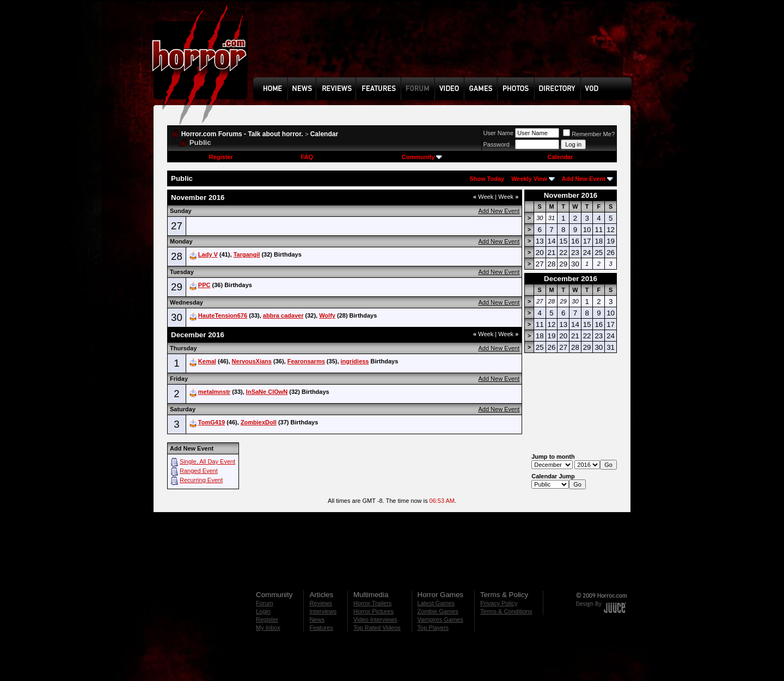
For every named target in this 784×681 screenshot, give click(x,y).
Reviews (321, 603)
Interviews (323, 611)
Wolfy (327, 315)
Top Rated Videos (377, 628)
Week (483, 197)
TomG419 (212, 422)
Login (263, 611)
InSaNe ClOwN (267, 392)
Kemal (207, 361)
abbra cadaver (283, 315)
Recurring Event (201, 480)
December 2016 (571, 279)
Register (221, 157)
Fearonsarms (306, 361)
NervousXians (252, 361)
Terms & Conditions (506, 611)
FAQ (307, 157)
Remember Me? (589, 134)
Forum (265, 603)
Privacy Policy (499, 603)
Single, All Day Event (207, 461)
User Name (499, 133)
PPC (204, 285)
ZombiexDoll (259, 422)
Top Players (433, 628)
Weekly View (529, 179)
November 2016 (571, 195)
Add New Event (584, 179)
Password (497, 144)
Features (321, 628)
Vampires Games (440, 619)
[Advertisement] (446, 47)
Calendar (324, 134)
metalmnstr (214, 392)
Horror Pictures (373, 611)
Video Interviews (375, 619)
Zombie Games (438, 611)
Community (422, 157)
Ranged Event (199, 471)
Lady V (208, 254)
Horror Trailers (372, 603)
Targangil (247, 254)
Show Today (487, 179)
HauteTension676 (223, 315)
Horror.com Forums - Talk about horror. (242, 134)
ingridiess (355, 361)
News (317, 619)
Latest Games (436, 603)
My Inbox (268, 628)
